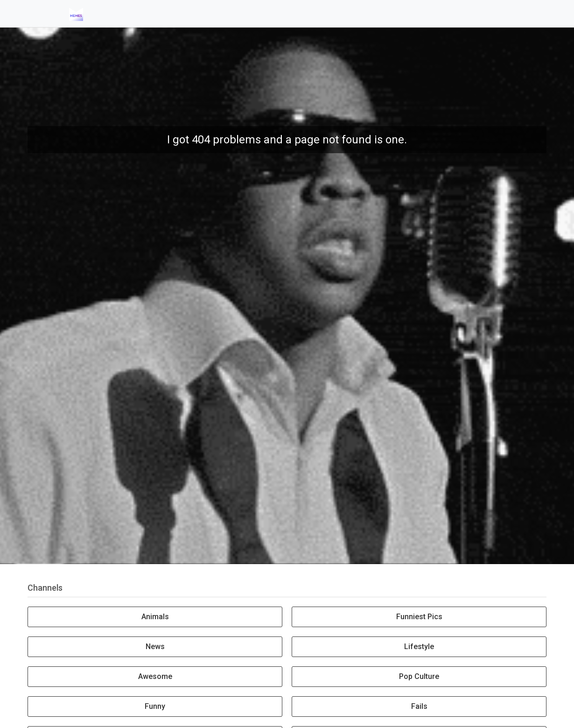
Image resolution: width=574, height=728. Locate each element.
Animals (155, 617)
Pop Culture (419, 676)
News (155, 647)
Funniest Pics (419, 617)
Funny (155, 706)
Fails (419, 706)
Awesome (155, 676)
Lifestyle (419, 647)
